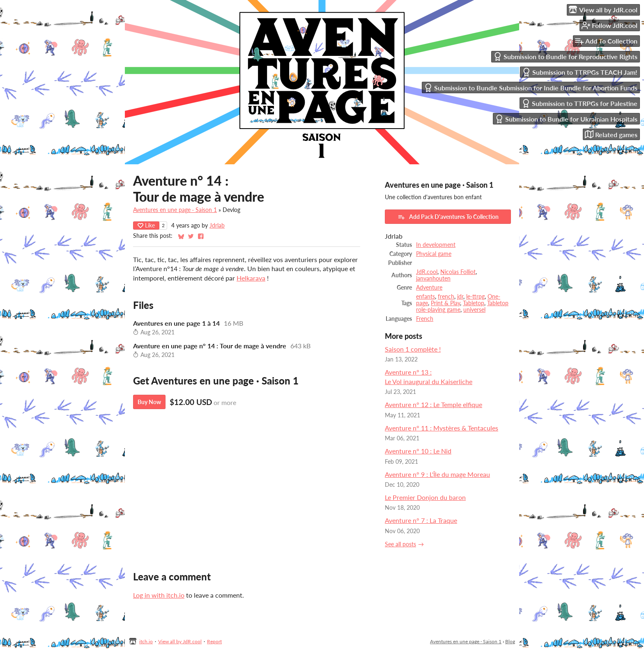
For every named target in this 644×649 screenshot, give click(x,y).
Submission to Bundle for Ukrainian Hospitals (566, 119)
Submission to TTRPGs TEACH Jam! (580, 72)
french (446, 297)
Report (214, 641)
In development (436, 245)
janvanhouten (433, 278)
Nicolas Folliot (458, 272)
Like (146, 225)
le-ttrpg (475, 297)
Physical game (434, 254)
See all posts (400, 544)
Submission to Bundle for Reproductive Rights (565, 56)
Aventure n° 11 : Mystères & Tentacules (442, 428)
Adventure (429, 288)
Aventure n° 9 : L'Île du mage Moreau (437, 474)
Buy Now (149, 402)
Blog (510, 641)
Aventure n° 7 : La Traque (421, 520)
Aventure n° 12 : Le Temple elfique (434, 404)
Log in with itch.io (159, 595)
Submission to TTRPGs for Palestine (580, 103)
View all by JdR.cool (180, 641)
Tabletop (474, 303)
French (425, 319)
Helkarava (251, 278)
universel (474, 310)
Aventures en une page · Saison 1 (175, 210)
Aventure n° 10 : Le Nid (418, 451)
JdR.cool (427, 272)
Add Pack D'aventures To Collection (448, 217)
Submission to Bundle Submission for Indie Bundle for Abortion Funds (531, 88)
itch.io (146, 641)
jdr (460, 297)
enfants (425, 297)
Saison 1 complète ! (413, 349)
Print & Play (445, 303)
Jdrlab (217, 226)
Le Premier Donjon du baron (425, 497)
